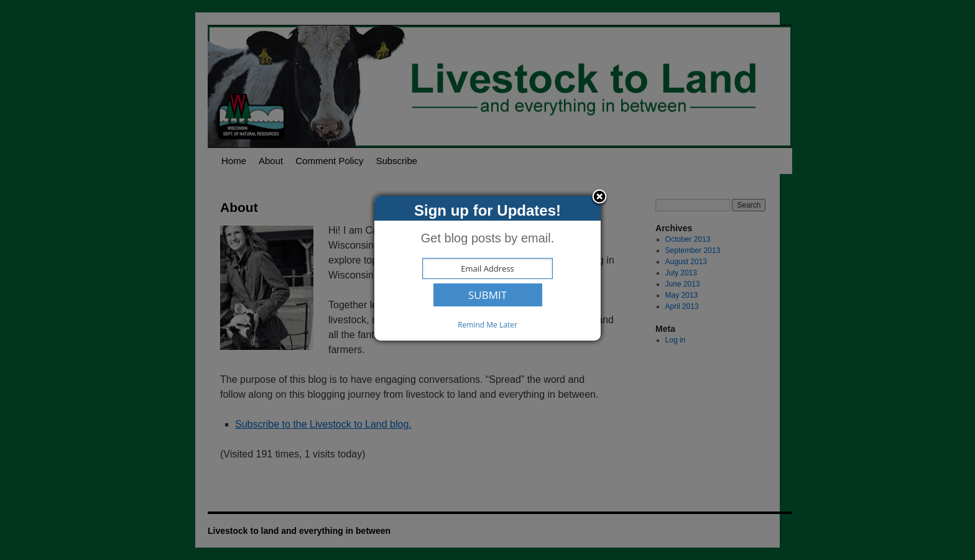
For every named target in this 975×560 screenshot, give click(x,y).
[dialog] (487, 268)
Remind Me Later (487, 325)
